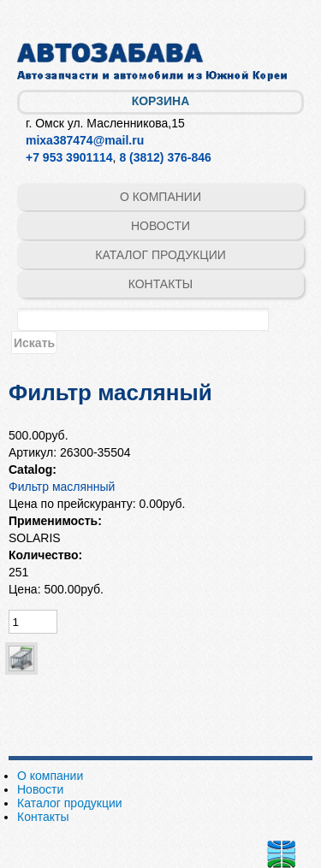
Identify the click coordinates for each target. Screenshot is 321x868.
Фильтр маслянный (62, 487)
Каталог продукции (160, 255)
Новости (160, 226)
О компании (160, 197)
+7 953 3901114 (69, 157)
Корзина (161, 101)
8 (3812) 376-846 (165, 157)
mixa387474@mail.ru (85, 140)
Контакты (161, 284)
